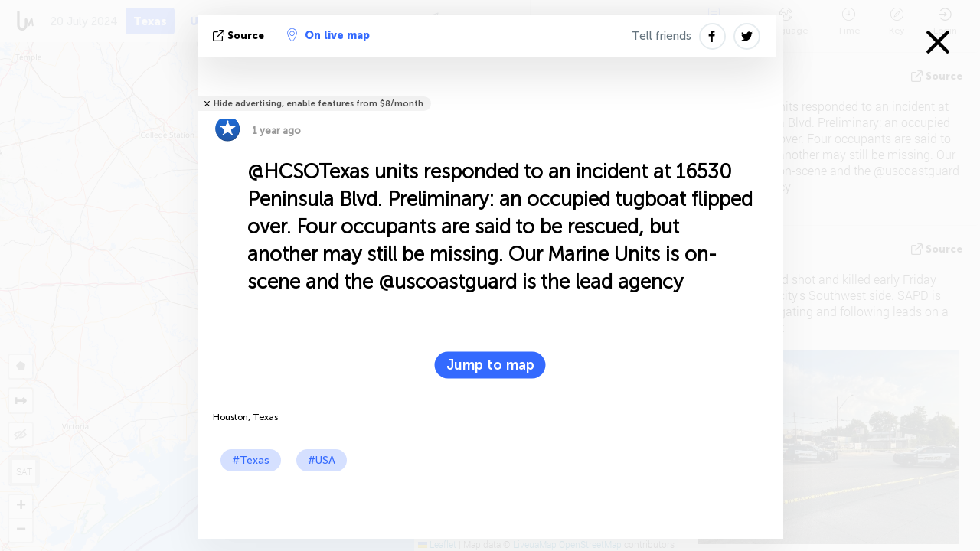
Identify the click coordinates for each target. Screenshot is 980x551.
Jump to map (490, 365)
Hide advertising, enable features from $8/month (318, 104)
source (240, 36)
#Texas (251, 460)
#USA (322, 460)
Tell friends (661, 36)
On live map (328, 35)
